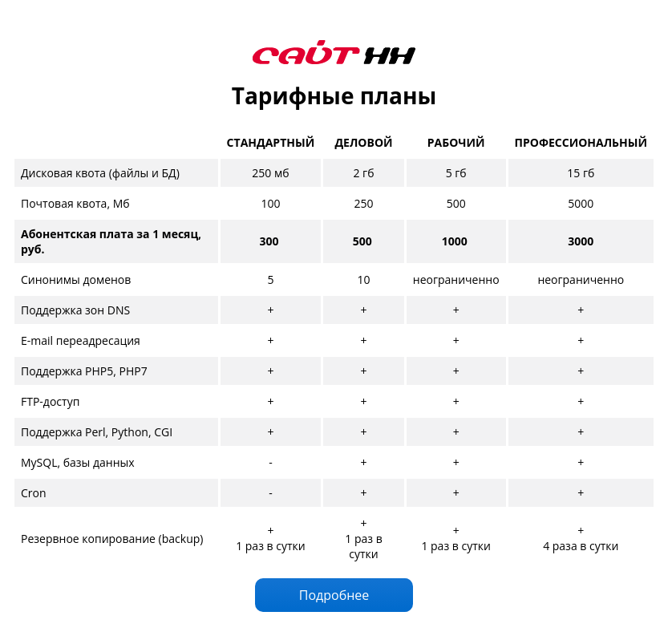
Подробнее (334, 595)
